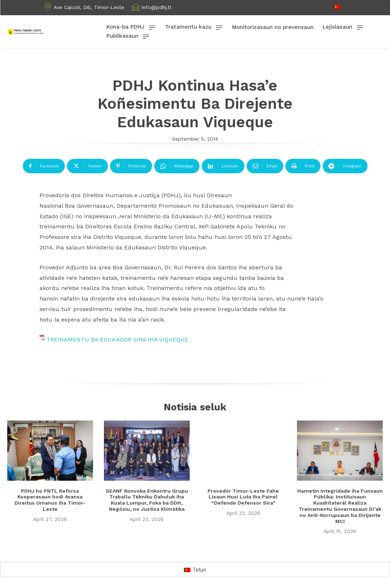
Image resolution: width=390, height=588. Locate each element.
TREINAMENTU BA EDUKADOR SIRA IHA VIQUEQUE (117, 339)
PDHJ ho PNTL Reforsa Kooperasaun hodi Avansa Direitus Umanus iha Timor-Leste (50, 500)
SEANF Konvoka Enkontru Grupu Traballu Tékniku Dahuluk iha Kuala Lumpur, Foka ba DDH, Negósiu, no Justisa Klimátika (147, 500)
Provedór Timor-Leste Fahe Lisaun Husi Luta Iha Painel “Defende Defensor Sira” (243, 497)
